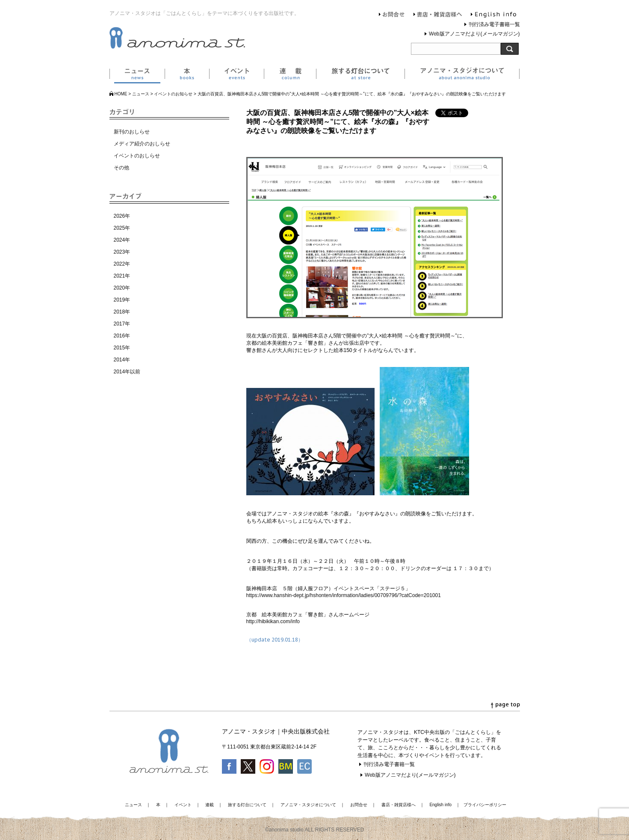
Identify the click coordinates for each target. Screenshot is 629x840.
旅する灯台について (360, 75)
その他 (121, 168)
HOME (121, 94)
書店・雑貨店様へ (438, 15)
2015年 (122, 348)
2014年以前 (127, 372)
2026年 (122, 216)
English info (493, 15)
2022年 (122, 264)
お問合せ (392, 15)
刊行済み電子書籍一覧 (494, 24)
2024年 (122, 240)
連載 (290, 75)
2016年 (122, 336)
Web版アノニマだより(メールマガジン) (474, 34)
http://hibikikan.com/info (273, 621)
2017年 (122, 324)
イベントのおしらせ (137, 156)
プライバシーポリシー (485, 805)
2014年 (122, 360)
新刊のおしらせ (132, 132)
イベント (236, 75)
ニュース (137, 75)
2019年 (122, 300)
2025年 (122, 228)
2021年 (122, 276)
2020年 (122, 288)
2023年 (122, 252)
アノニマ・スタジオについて (462, 75)
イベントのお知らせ (173, 94)
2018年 (122, 312)
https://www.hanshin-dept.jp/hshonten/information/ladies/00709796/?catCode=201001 (344, 595)
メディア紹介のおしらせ (142, 144)
